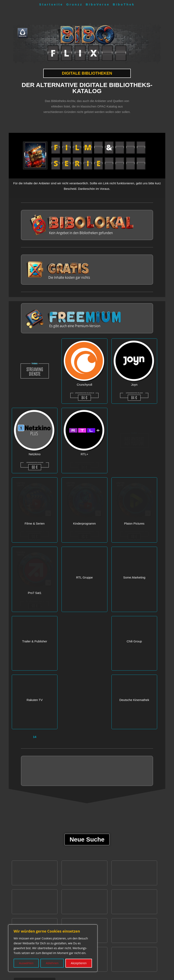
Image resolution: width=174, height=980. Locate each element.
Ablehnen (52, 963)
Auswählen (26, 963)
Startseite (51, 4)
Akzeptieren (79, 963)
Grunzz (74, 4)
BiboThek (124, 4)
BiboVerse (98, 4)
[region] (53, 948)
